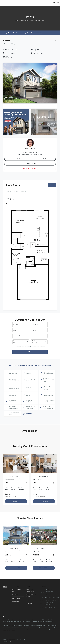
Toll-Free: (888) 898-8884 (49, 604)
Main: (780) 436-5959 (50, 600)
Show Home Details (16, 568)
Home (17, 20)
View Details (16, 501)
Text (42, 159)
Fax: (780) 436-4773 (50, 607)
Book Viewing (30, 164)
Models (21, 20)
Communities (16, 602)
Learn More (27, 414)
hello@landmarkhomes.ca (52, 597)
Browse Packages (36, 33)
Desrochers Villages (29, 20)
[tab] (9, 191)
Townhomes (30, 600)
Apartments (29, 603)
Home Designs (16, 598)
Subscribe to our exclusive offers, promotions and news (30, 347)
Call (17, 159)
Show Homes (16, 595)
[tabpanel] (30, 252)
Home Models (38, 20)
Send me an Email (30, 169)
